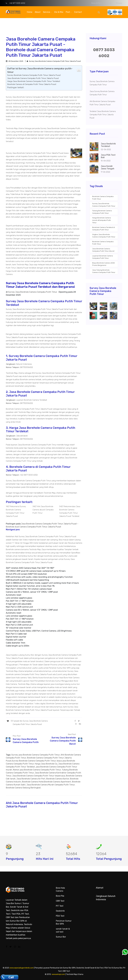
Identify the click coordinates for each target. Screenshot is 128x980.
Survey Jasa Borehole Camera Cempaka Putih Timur (104, 205)
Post (69, 12)
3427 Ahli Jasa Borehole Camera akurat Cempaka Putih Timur (43, 510)
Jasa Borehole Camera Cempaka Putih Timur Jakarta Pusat (33, 78)
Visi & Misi (59, 12)
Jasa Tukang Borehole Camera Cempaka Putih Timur (104, 271)
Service (47, 12)
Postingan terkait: (16, 87)
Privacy (119, 3)
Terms (109, 3)
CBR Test (60, 901)
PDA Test (60, 916)
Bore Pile (60, 896)
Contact (78, 12)
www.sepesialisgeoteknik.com (22, 968)
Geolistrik (60, 911)
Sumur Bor (61, 937)
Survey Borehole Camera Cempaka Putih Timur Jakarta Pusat (34, 75)
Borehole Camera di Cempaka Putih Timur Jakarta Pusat (32, 84)
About (38, 12)
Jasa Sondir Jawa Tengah (108, 167)
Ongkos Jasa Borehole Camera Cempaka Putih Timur (104, 236)
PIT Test (60, 906)
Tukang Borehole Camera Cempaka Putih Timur (102, 212)
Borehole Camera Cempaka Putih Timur (103, 198)
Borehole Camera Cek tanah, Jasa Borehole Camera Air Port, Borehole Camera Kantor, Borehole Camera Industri (44, 779)
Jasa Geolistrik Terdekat (108, 145)
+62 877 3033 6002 (15, 3)
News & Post (96, 3)
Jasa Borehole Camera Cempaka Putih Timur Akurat (103, 250)
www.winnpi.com (58, 974)
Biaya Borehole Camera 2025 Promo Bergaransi (103, 264)
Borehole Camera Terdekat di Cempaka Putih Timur (103, 229)
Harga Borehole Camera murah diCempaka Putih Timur (102, 220)
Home (30, 12)
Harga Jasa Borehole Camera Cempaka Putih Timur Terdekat (34, 81)
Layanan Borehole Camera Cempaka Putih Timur (103, 257)
